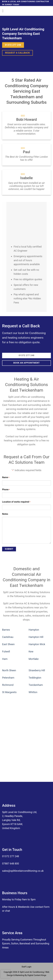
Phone (6, 490)
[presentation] (5, 974)
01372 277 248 (11, 856)
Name (6, 478)
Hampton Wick (37, 644)
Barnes (6, 630)
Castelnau (8, 637)
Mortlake (34, 659)
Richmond (8, 685)
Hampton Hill (36, 637)
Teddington (35, 678)
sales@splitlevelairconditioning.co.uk (23, 871)
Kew (31, 651)
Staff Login (26, 967)
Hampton (34, 630)
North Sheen (9, 670)
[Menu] (4, 11)
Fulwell (6, 651)
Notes (5, 514)
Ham (5, 659)
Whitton (33, 692)
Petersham (8, 678)
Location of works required (16, 502)
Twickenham (36, 685)
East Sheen (8, 644)
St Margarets (9, 692)
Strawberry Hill (37, 670)
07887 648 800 (11, 864)
